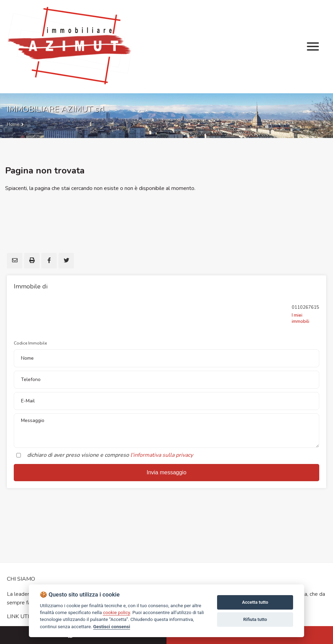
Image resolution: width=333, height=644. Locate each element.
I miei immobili (300, 318)
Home (13, 124)
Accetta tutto (255, 602)
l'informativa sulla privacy (162, 455)
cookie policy (116, 612)
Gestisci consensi (112, 626)
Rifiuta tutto (255, 619)
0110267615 (305, 307)
